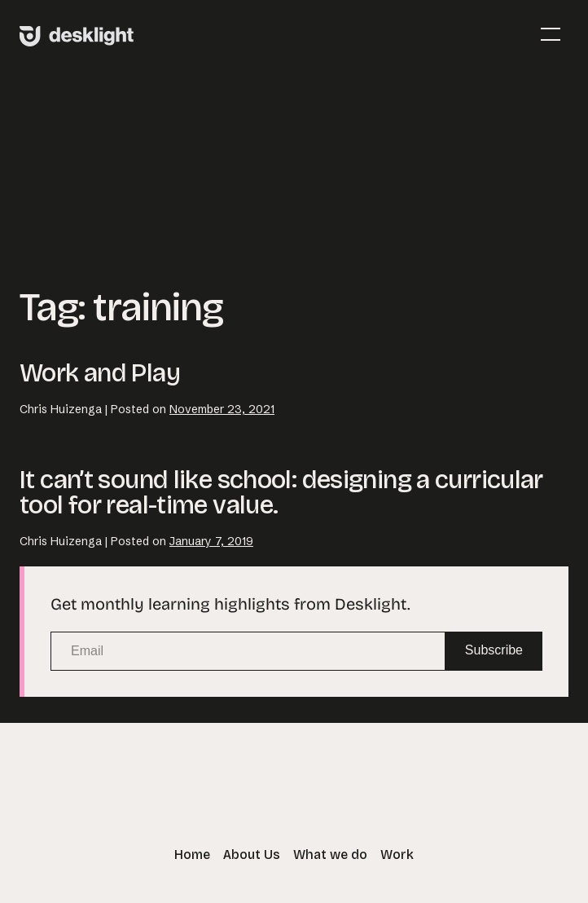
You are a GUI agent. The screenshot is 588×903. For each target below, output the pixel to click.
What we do (330, 855)
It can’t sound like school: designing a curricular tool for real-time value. (281, 492)
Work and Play (100, 373)
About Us (252, 855)
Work (397, 855)
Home (192, 855)
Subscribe (494, 650)
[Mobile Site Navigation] (551, 34)
